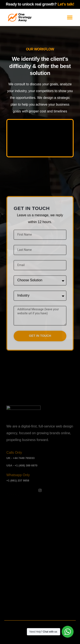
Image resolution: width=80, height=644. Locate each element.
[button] (70, 17)
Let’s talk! (66, 4)
